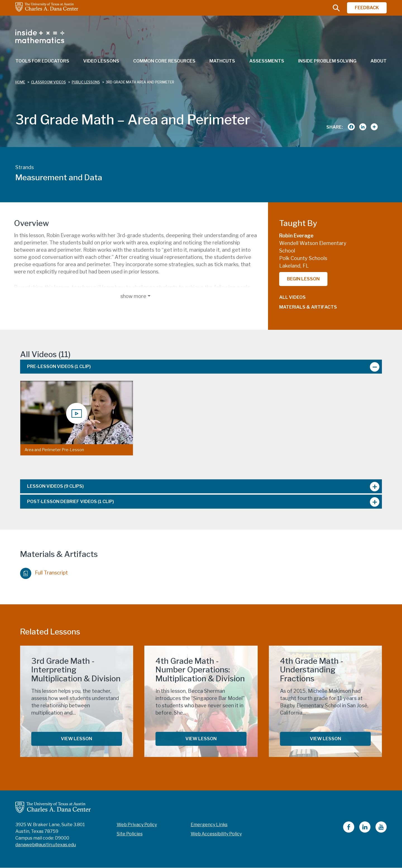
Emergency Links (209, 825)
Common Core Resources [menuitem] (164, 61)
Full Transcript (44, 572)
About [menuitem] (379, 61)
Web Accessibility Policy (216, 834)
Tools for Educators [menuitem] (42, 61)
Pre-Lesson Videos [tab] (59, 366)
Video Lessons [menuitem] (101, 61)
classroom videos (48, 82)
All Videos (292, 297)
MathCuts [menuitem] (222, 61)
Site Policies (130, 834)
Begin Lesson (303, 279)
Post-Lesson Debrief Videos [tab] (70, 502)
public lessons (86, 82)
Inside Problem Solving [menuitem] (327, 61)
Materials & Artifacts (308, 307)
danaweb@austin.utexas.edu (46, 845)
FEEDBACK (367, 8)
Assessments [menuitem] (267, 61)
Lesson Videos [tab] (55, 486)
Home (20, 82)
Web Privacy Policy (137, 825)
